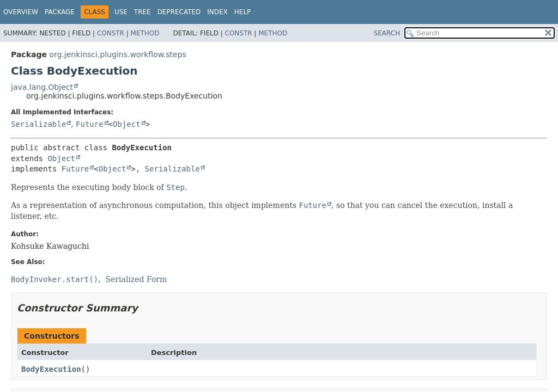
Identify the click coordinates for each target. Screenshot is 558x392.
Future (90, 124)
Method (145, 33)
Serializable (38, 124)
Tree (142, 12)
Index (217, 12)
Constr (111, 33)
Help (243, 12)
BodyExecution (51, 369)
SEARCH (387, 33)
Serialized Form (137, 279)
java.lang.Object (42, 87)
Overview (21, 12)
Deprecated (179, 12)
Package (60, 12)
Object (127, 124)
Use (121, 12)
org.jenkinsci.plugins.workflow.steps (118, 54)
